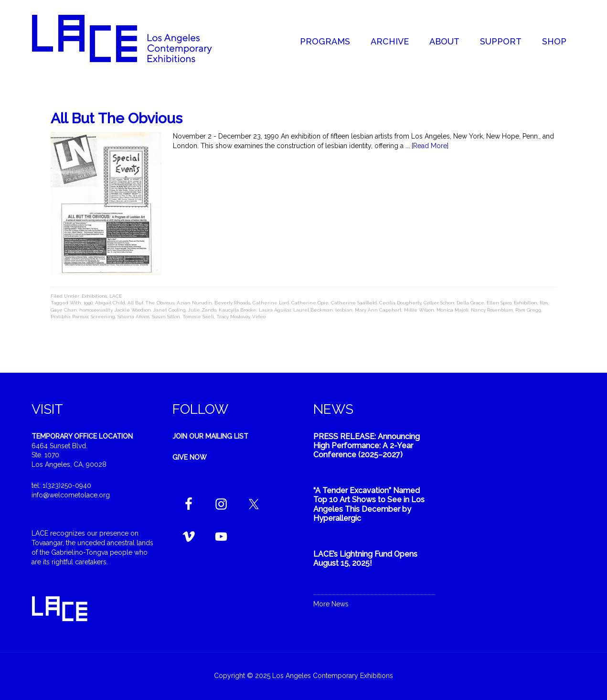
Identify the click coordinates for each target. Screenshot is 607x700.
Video (259, 317)
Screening (103, 317)
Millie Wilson (419, 310)
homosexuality (96, 310)
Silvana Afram (133, 317)
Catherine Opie (310, 303)
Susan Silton (166, 317)
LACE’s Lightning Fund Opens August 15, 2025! (365, 559)
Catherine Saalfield (354, 303)
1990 (88, 303)
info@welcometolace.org (71, 495)
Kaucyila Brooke (238, 310)
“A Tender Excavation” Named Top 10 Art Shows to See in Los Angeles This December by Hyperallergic (369, 504)
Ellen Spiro (499, 303)
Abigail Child (110, 303)
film (544, 303)
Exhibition (526, 303)
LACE (116, 296)
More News (331, 604)
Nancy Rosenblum (492, 310)
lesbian (344, 310)
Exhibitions (94, 296)
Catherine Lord (271, 303)
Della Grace (470, 303)
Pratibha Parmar (69, 317)
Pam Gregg (528, 310)
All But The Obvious (117, 118)
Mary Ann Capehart (378, 310)
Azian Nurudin (194, 303)
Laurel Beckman (313, 310)
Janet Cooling (170, 310)
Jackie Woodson (133, 310)
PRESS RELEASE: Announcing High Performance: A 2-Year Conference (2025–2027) (367, 446)
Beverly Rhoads (232, 303)
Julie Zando (202, 310)
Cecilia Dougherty (400, 303)
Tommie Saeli (198, 317)
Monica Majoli (453, 310)
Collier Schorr (439, 303)
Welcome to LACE (132, 38)
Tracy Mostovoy (233, 317)
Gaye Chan (64, 310)
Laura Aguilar (275, 310)
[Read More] (430, 146)
